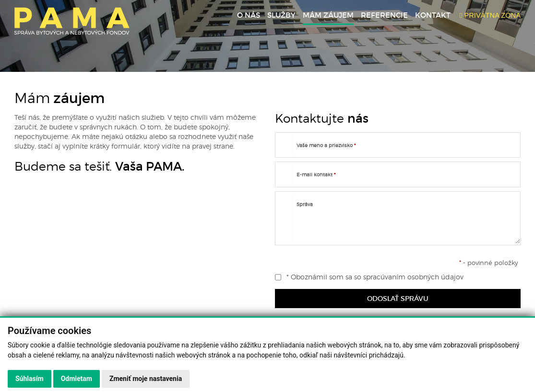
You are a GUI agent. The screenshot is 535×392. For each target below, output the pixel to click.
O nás (249, 15)
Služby (281, 15)
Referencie (384, 15)
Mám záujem (328, 15)
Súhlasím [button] (30, 379)
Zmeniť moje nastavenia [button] (146, 379)
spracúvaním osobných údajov (413, 277)
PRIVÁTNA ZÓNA (490, 15)
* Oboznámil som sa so (369, 277)
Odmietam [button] (77, 379)
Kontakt (433, 15)
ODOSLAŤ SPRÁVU (398, 299)
